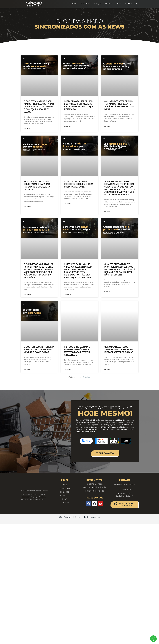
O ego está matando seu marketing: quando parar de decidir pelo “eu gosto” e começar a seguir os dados (39, 107)
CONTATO (128, 4)
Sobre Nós (85, 4)
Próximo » (87, 377)
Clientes (109, 4)
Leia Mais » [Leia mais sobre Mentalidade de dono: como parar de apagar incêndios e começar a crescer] (27, 206)
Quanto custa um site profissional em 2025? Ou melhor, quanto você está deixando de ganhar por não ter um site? (120, 270)
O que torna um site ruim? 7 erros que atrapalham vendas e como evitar (39, 350)
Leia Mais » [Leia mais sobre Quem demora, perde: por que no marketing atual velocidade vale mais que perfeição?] (67, 126)
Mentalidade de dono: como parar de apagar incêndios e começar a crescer (37, 185)
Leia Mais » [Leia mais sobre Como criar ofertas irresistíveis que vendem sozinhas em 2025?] (67, 204)
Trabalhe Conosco (94, 484)
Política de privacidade (94, 487)
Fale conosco (125, 503)
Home (75, 4)
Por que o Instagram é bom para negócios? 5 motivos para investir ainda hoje (77, 351)
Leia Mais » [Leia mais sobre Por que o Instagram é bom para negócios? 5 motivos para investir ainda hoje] (67, 370)
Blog (119, 4)
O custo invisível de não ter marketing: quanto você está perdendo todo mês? (119, 105)
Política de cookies (94, 491)
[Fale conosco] (116, 504)
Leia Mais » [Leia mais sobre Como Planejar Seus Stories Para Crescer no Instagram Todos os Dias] (108, 369)
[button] (137, 4)
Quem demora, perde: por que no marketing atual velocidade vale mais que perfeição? (79, 105)
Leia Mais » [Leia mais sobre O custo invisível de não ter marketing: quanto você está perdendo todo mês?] (108, 126)
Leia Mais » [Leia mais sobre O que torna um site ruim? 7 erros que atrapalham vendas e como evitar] (27, 369)
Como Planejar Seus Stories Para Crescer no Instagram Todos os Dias (119, 350)
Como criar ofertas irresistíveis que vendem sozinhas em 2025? (79, 184)
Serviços (97, 4)
